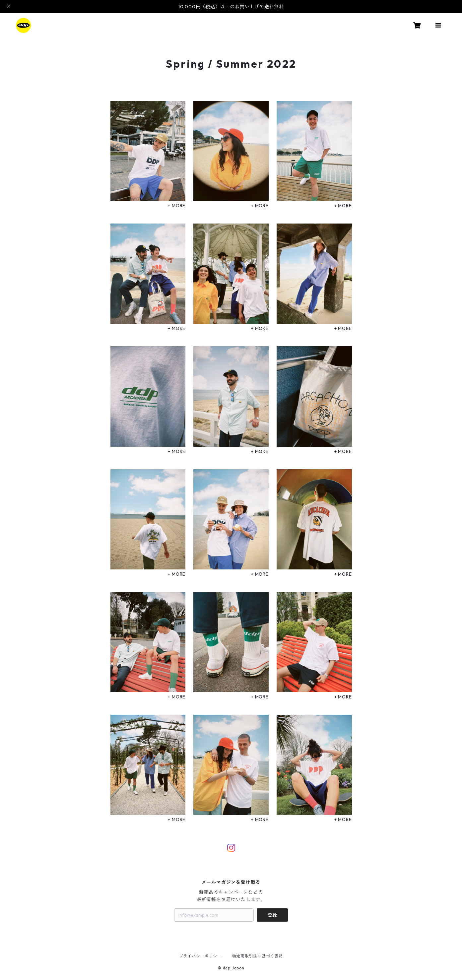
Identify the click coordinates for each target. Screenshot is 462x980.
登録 (272, 915)
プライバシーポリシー (200, 956)
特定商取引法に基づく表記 (258, 956)
